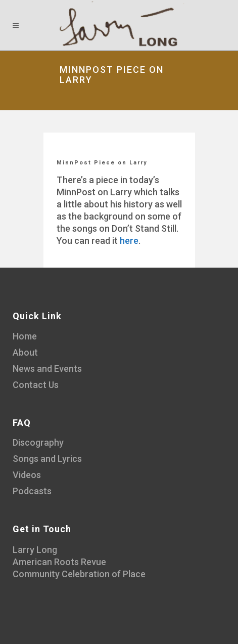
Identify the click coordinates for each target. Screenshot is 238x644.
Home (25, 336)
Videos (27, 475)
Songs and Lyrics (47, 459)
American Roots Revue (59, 562)
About (25, 352)
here (129, 241)
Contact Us (36, 385)
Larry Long (35, 550)
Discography (38, 442)
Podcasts (32, 491)
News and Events (47, 369)
